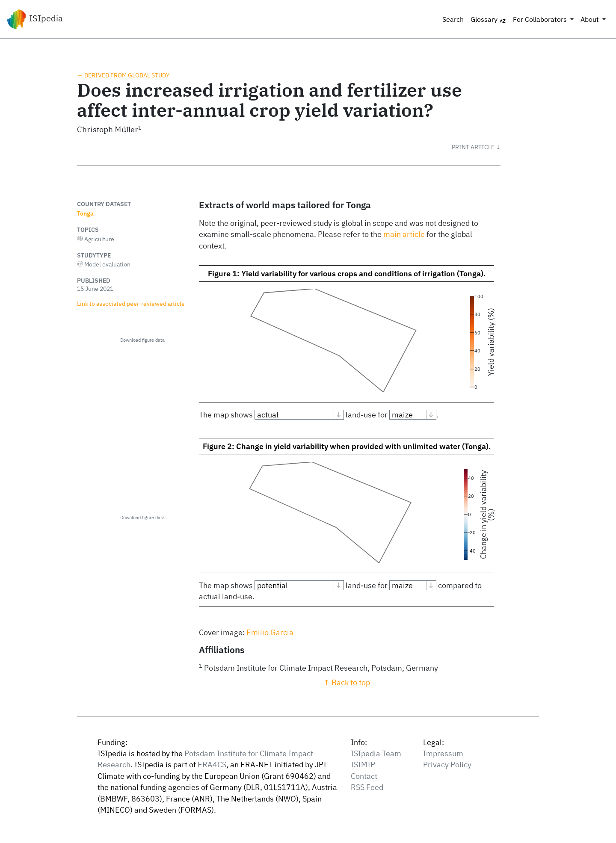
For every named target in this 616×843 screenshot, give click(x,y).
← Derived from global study (123, 75)
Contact (364, 776)
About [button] (591, 19)
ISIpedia (35, 19)
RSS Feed (367, 787)
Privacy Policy (447, 765)
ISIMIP (363, 765)
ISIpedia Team (376, 753)
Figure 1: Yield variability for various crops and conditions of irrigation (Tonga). (347, 274)
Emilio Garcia (270, 632)
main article (404, 234)
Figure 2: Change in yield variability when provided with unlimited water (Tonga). (347, 446)
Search (453, 19)
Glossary (488, 20)
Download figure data (142, 340)
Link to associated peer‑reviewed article (131, 303)
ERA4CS (212, 765)
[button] (476, 147)
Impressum (443, 753)
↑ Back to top (347, 682)
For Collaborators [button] (541, 19)
